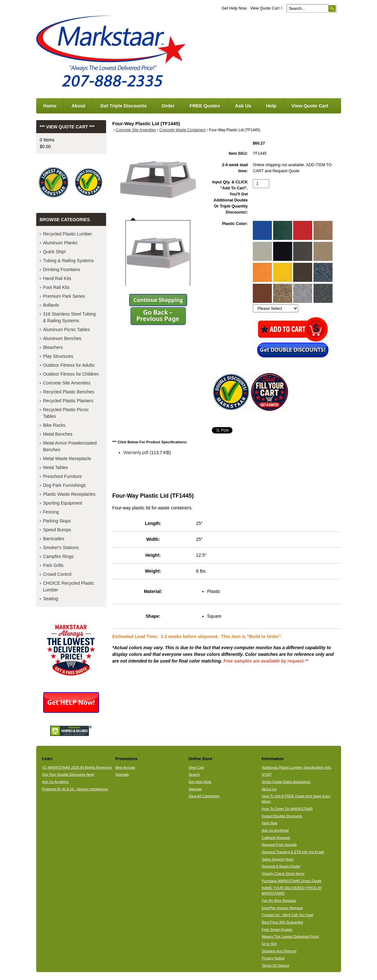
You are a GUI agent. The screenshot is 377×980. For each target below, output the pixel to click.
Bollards (51, 305)
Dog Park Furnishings (65, 485)
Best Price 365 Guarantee (282, 922)
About (78, 106)
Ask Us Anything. (56, 782)
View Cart (196, 767)
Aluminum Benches (62, 338)
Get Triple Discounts (123, 106)
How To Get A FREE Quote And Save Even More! (296, 799)
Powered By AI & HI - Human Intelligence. (75, 789)
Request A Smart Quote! (281, 866)
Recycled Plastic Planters (68, 401)
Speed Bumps (57, 530)
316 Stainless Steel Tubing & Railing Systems (70, 317)
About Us (269, 789)
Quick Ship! (55, 252)
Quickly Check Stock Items (283, 874)
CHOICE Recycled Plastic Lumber (69, 586)
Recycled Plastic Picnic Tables (66, 413)
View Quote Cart (266, 8)
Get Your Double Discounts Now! (68, 774)
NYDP (267, 774)
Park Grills (54, 565)
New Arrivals (125, 767)
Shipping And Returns (279, 951)
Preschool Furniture (63, 476)
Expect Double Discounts (282, 816)
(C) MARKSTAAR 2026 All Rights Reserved (77, 767)
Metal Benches (58, 434)
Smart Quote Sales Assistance (286, 782)
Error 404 (269, 944)
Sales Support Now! (278, 859)
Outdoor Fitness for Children (71, 374)
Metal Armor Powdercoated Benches (70, 446)
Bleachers (53, 347)
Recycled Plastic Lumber (68, 234)
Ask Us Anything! (275, 830)
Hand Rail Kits (57, 278)
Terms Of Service (276, 965)
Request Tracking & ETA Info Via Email (293, 852)
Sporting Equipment (63, 503)
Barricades (54, 539)
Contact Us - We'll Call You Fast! (288, 915)
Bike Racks (54, 425)
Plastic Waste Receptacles (69, 494)
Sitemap (195, 789)
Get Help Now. (235, 8)
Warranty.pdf (136, 453)
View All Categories (204, 796)
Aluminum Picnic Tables (67, 330)
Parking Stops (57, 521)
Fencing (51, 512)
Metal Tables (56, 467)
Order (168, 106)
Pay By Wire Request (279, 901)
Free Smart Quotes (277, 929)
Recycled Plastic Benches (69, 392)
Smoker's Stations (61, 548)
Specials (122, 774)
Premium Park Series (64, 296)
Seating (51, 599)
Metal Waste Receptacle (67, 459)
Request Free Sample (279, 845)
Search (194, 774)
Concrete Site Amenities (136, 130)
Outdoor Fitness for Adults (69, 365)
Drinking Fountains (62, 269)
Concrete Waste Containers (183, 130)
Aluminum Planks (60, 243)
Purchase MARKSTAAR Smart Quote (292, 881)
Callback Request (276, 838)
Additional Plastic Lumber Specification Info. (297, 767)
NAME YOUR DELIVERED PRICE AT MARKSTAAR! (292, 891)
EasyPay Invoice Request (282, 908)
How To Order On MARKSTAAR (287, 809)
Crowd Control (57, 574)
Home (50, 106)
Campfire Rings (58, 556)
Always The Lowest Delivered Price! (290, 936)
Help (271, 106)
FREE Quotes (205, 106)
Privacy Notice (273, 958)
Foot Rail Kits (56, 287)
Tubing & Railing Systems (69, 261)
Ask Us (243, 106)
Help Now (269, 823)
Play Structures (58, 356)
